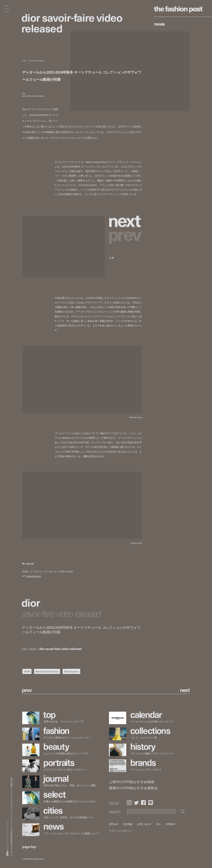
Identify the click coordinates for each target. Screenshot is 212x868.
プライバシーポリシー (121, 831)
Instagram (129, 803)
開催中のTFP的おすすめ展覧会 (133, 788)
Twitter (136, 803)
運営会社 (114, 824)
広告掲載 (128, 824)
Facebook (143, 803)
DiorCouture (72, 671)
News (159, 24)
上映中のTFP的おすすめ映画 (132, 782)
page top (29, 846)
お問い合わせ (145, 824)
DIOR (27, 671)
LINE (151, 803)
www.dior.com (34, 576)
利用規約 (171, 824)
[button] (126, 220)
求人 (159, 824)
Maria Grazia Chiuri (47, 671)
